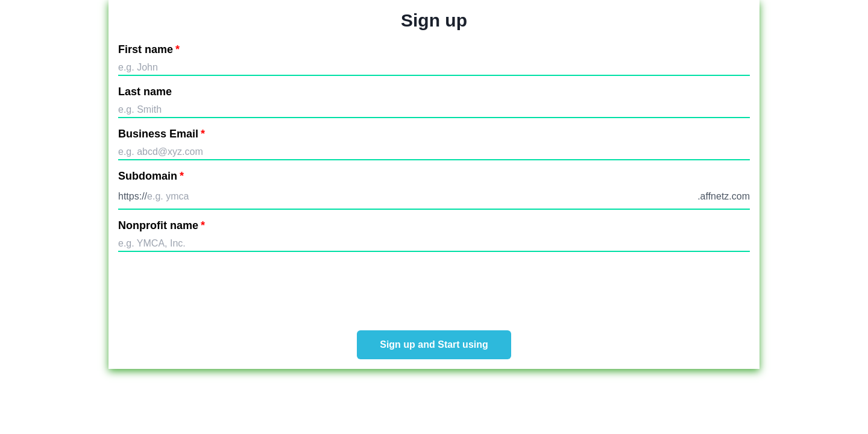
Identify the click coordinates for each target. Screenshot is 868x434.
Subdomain (151, 176)
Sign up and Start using (434, 344)
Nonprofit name (162, 225)
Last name (145, 92)
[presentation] (434, 288)
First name (149, 49)
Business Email (162, 134)
